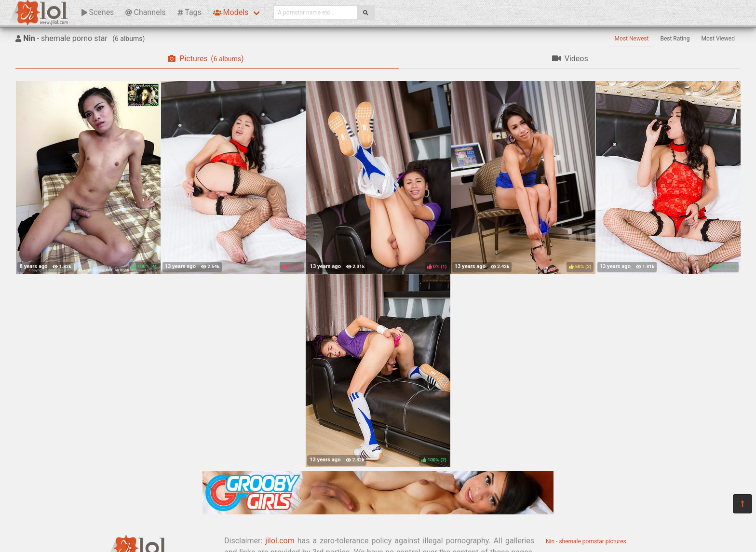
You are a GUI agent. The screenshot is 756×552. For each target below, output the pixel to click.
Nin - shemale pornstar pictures (586, 541)
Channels (145, 12)
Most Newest (632, 39)
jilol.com (280, 541)
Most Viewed (718, 39)
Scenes (98, 12)
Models (231, 12)
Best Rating (675, 39)
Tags (189, 12)
